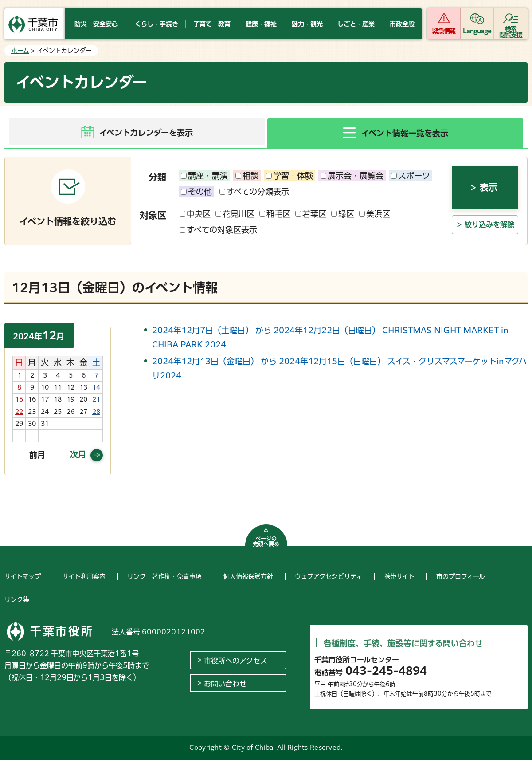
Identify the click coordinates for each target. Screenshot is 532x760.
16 (32, 399)
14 (96, 387)
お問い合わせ (225, 684)
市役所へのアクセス (236, 661)
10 (45, 387)
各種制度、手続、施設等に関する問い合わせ (403, 643)
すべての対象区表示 (218, 230)
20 (83, 399)
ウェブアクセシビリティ (329, 576)
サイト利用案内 (84, 576)
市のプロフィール (461, 576)
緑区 (343, 214)
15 (19, 399)
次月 (78, 454)
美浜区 (375, 214)
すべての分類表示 (254, 192)
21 (96, 399)
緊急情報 (444, 31)
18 (58, 399)
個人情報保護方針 (248, 576)
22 (19, 412)
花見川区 (235, 214)
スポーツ (411, 176)
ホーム (20, 51)
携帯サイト (399, 576)
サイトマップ (23, 576)
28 (96, 412)
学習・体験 (289, 176)
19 (70, 399)
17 (45, 399)
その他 (196, 192)
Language (477, 31)
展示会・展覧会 (352, 176)
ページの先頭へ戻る (266, 541)
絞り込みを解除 (489, 224)
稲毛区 (275, 214)
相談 (247, 176)
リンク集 (17, 599)
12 (70, 387)
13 (83, 387)
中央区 (195, 214)
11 (58, 387)
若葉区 (311, 214)
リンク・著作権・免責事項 (164, 576)
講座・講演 (204, 176)
